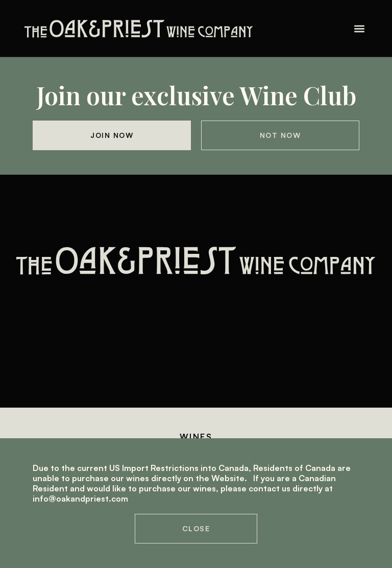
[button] (359, 28)
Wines (196, 437)
